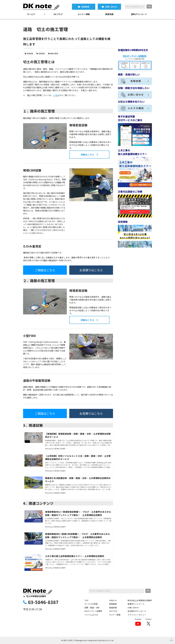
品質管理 (41, 53)
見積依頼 (85, 7)
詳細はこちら (87, 154)
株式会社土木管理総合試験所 (140, 600)
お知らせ (113, 600)
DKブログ (58, 14)
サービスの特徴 (91, 604)
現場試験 (29, 53)
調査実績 (109, 14)
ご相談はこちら (45, 270)
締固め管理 (53, 53)
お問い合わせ (111, 7)
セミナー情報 (84, 14)
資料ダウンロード (139, 14)
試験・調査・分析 (92, 608)
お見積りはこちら (91, 270)
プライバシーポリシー (137, 615)
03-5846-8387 (43, 602)
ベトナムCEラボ (91, 615)
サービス (31, 14)
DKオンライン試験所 (93, 611)
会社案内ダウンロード (137, 611)
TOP (86, 600)
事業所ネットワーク (136, 604)
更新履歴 (113, 604)
